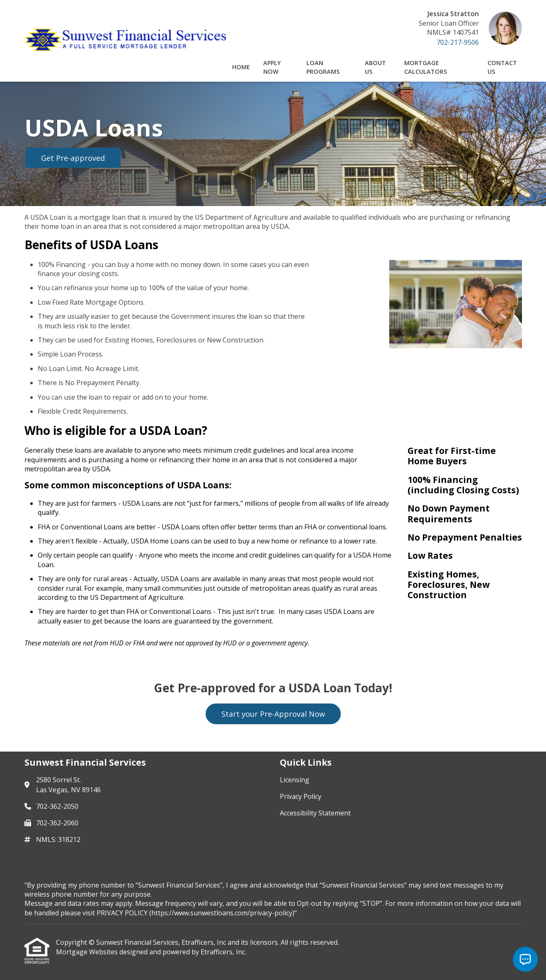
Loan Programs (323, 67)
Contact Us (502, 67)
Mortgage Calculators (426, 67)
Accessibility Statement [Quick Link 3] (315, 813)
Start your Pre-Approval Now (273, 714)
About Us (375, 67)
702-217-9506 (458, 42)
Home (241, 67)
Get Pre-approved (73, 158)
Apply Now (272, 67)
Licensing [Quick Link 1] (295, 780)
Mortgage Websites (88, 952)
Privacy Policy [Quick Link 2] (301, 796)
